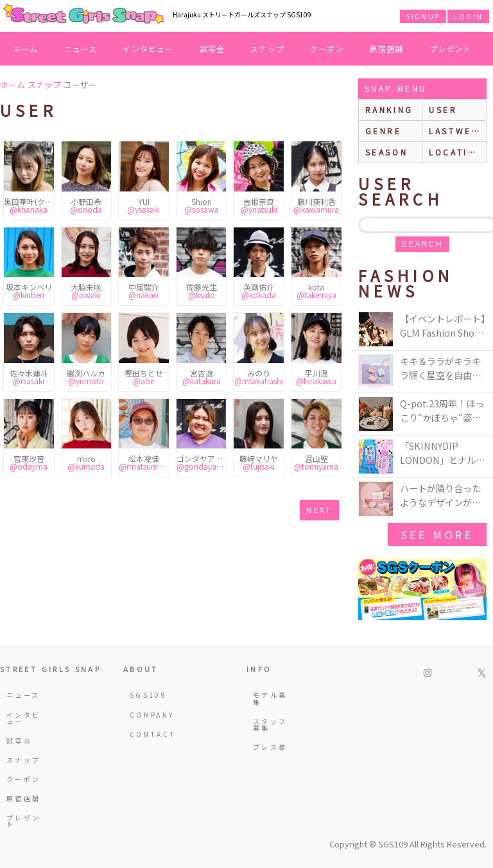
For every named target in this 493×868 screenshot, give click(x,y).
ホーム (26, 49)
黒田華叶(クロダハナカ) (29, 205)
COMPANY (148, 715)
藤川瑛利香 (316, 205)
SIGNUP (423, 16)
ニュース (81, 49)
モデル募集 (270, 698)
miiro (86, 462)
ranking (389, 110)
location (456, 152)
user (443, 110)
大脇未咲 (86, 291)
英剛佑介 (259, 291)
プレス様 (270, 747)
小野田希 (86, 205)
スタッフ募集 (270, 724)
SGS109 (148, 695)
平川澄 (316, 377)
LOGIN (468, 16)
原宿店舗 (387, 49)
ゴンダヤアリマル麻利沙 (202, 462)
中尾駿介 (144, 291)
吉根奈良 (259, 205)
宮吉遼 (202, 377)
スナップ (267, 49)
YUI (143, 205)
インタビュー (148, 49)
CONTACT (148, 734)
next (319, 509)
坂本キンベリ (29, 291)
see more (437, 535)
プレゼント (451, 49)
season (387, 152)
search (422, 244)
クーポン (327, 49)
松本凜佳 (144, 462)
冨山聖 (316, 462)
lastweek (457, 131)
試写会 (212, 49)
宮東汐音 (29, 462)
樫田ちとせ (144, 377)
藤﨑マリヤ (259, 462)
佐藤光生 (202, 291)
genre (384, 131)
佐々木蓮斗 (29, 377)
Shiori (202, 205)
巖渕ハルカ (86, 377)
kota (316, 291)
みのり (259, 377)
